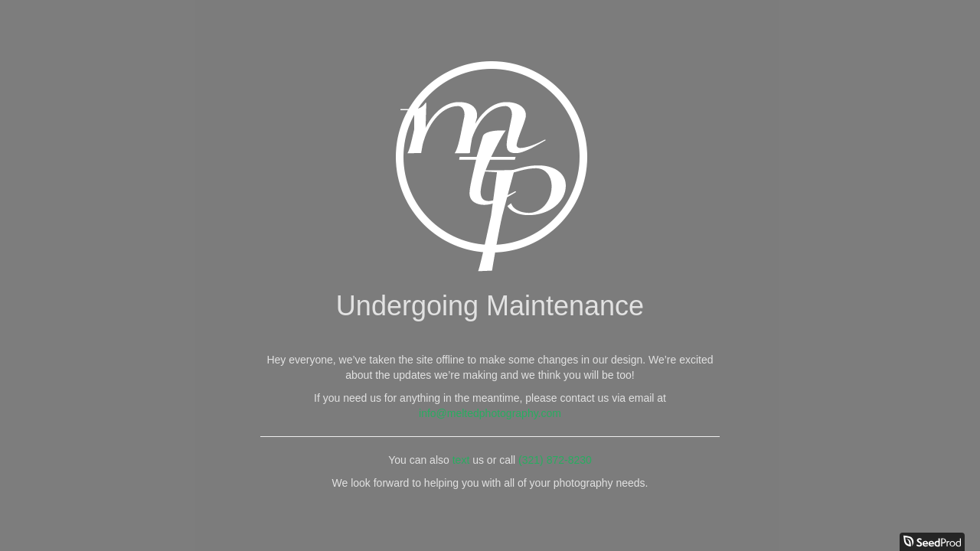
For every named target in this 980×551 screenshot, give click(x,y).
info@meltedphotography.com (490, 413)
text (461, 460)
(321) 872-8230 (555, 460)
